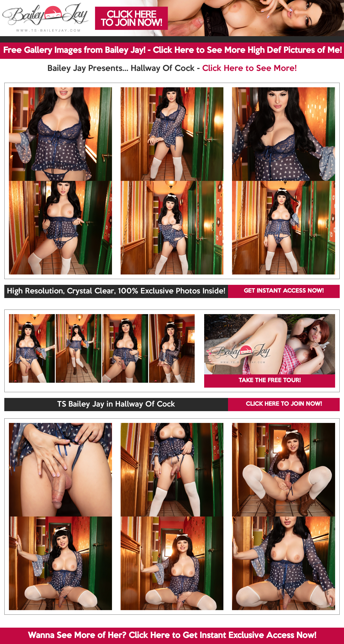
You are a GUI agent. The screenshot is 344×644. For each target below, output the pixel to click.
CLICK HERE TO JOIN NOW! (284, 404)
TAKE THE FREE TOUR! (270, 381)
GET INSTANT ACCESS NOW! (284, 291)
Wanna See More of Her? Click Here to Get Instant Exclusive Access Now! (172, 636)
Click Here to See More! (249, 69)
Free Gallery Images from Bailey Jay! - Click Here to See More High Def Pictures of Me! (172, 51)
